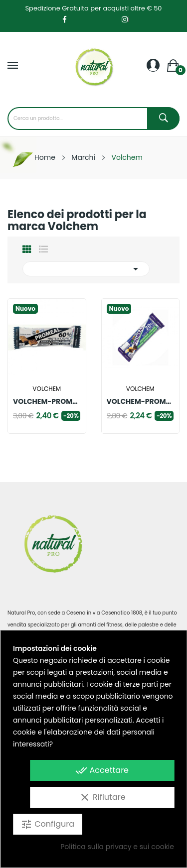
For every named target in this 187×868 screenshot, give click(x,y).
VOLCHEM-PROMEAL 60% (47, 401)
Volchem (47, 389)
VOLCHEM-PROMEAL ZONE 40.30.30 (141, 401)
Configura (47, 824)
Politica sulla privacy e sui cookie (117, 847)
